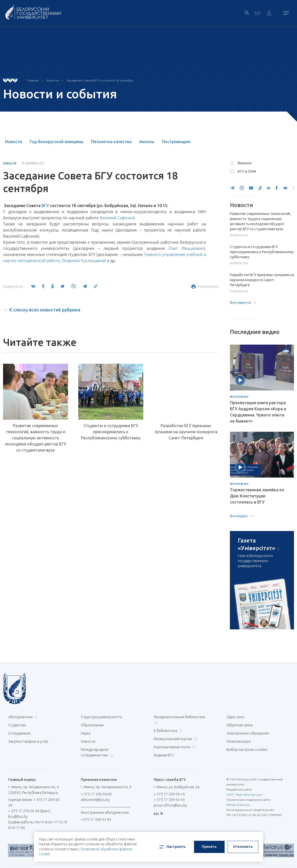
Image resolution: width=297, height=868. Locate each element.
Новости (53, 80)
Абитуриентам (22, 717)
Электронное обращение (248, 733)
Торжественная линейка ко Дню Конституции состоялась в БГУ (257, 496)
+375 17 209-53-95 (96, 820)
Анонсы (147, 142)
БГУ (45, 206)
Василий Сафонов (117, 218)
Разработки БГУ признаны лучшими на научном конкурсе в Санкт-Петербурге (186, 432)
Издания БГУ (164, 755)
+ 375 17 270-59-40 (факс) (29, 811)
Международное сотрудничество (97, 752)
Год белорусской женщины (56, 142)
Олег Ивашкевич (186, 248)
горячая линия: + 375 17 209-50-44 (34, 803)
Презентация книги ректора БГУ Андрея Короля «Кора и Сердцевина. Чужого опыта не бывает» (258, 412)
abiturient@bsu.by (95, 800)
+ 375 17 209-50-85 (96, 794)
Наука (86, 733)
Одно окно (235, 717)
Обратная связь (240, 725)
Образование (92, 725)
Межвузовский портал (175, 739)
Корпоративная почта (174, 747)
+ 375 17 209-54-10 (169, 794)
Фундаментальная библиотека (179, 720)
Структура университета (101, 717)
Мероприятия (239, 397)
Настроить (172, 847)
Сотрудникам (19, 733)
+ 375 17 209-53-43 (169, 800)
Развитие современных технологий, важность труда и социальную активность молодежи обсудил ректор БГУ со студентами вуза (36, 438)
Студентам (17, 725)
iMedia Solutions (238, 805)
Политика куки (238, 741)
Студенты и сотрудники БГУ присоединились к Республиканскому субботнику (111, 432)
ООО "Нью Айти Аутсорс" (245, 795)
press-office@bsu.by (170, 805)
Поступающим (176, 142)
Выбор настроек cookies (247, 750)
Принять (209, 847)
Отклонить (243, 847)
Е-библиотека (167, 731)
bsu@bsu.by (18, 817)
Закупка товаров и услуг (28, 741)
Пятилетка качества (111, 142)
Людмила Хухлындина (83, 261)
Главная (33, 80)
